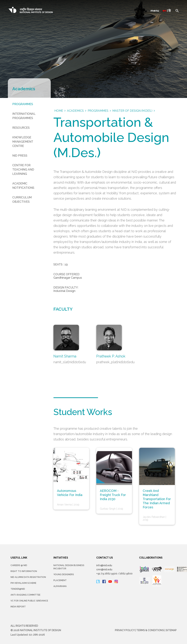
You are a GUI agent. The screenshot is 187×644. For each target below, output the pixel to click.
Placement (60, 580)
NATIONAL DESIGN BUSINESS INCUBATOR (69, 567)
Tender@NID (18, 589)
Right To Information (24, 571)
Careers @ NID (19, 565)
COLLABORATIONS (151, 558)
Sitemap (171, 630)
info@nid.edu (104, 565)
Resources (21, 128)
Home (59, 111)
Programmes (23, 104)
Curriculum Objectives (22, 200)
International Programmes (24, 116)
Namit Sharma (65, 356)
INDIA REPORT (18, 607)
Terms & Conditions (150, 630)
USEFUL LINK (19, 558)
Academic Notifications (23, 186)
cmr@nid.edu (104, 569)
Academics (75, 111)
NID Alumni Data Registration (28, 577)
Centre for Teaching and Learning (23, 170)
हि (170, 11)
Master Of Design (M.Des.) (132, 111)
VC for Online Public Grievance (29, 601)
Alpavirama (60, 586)
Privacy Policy (125, 630)
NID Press (20, 156)
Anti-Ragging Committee (25, 595)
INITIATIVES (61, 558)
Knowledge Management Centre (23, 142)
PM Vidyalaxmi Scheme (23, 583)
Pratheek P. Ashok (111, 356)
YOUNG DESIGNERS (64, 574)
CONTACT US (105, 558)
